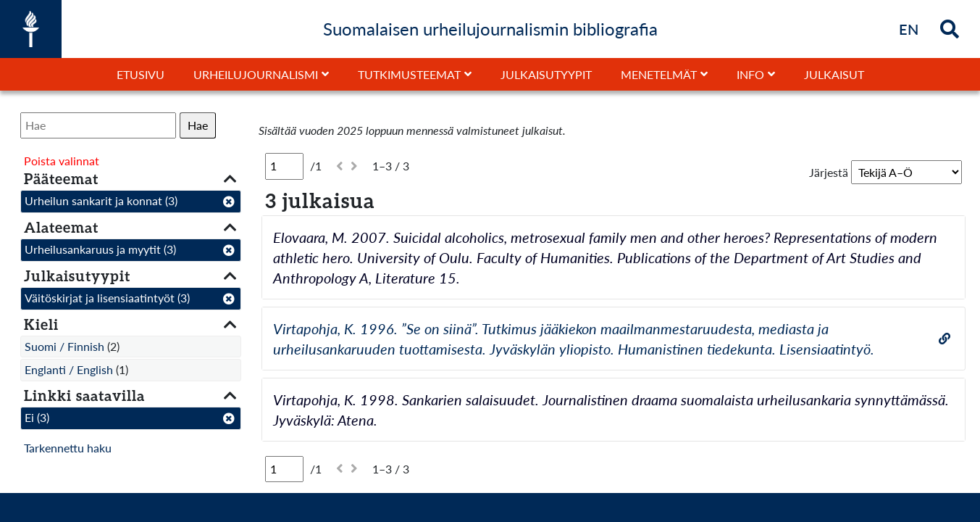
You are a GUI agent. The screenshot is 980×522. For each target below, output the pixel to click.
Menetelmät (659, 74)
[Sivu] (284, 166)
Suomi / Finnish (64, 346)
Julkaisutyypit (546, 74)
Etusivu (141, 74)
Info (750, 74)
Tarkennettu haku (68, 448)
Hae (198, 125)
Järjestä (829, 172)
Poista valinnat (62, 161)
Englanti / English (69, 369)
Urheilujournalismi (256, 74)
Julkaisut (834, 74)
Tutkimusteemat (409, 74)
